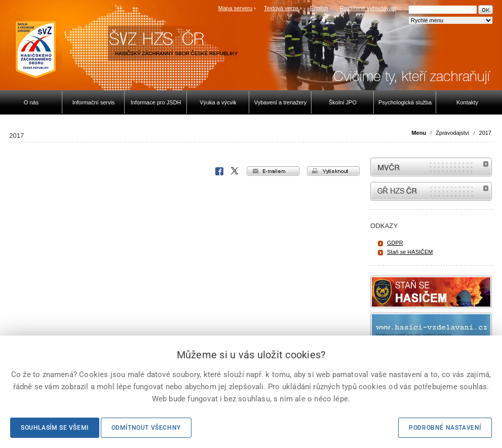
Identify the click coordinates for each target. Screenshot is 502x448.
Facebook (219, 171)
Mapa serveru (235, 8)
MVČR (431, 167)
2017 (485, 133)
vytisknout (333, 171)
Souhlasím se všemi (55, 428)
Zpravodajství (452, 133)
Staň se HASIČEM (410, 252)
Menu (419, 133)
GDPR (395, 243)
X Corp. (235, 171)
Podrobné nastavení (445, 428)
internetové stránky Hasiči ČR (431, 191)
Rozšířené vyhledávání (368, 8)
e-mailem (273, 171)
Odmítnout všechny (146, 428)
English (319, 8)
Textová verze (281, 8)
